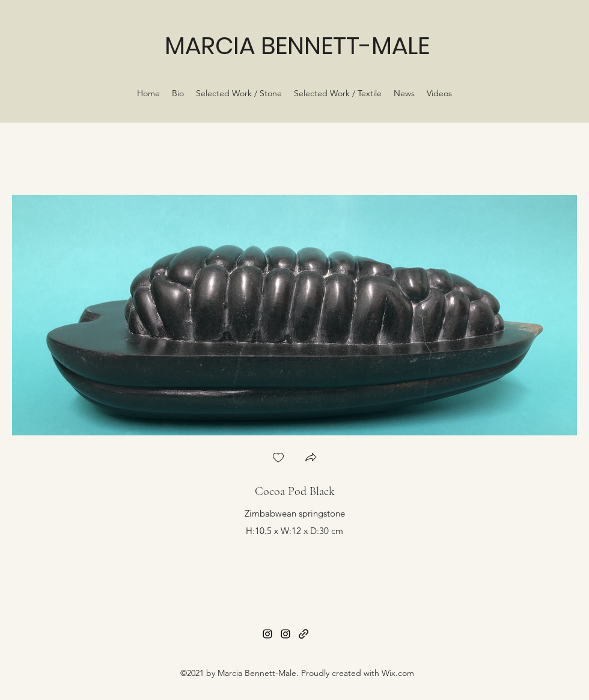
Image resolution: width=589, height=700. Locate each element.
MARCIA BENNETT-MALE (297, 46)
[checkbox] (278, 459)
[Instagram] (267, 634)
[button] (311, 459)
